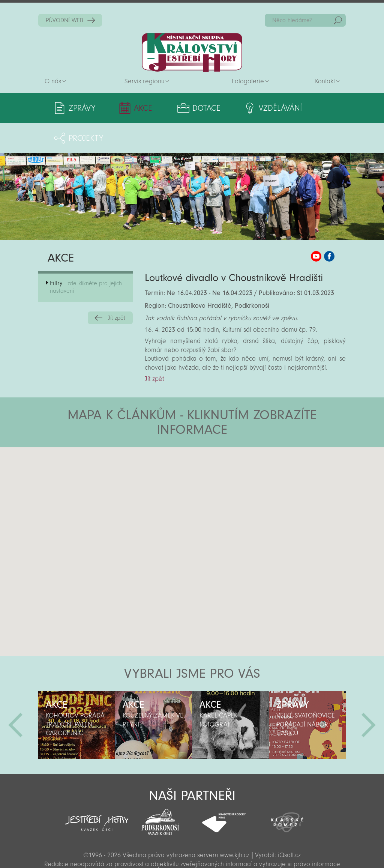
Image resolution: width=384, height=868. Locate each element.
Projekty (311, 108)
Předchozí (15, 695)
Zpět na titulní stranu (192, 52)
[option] (77, 695)
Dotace (184, 108)
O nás (53, 81)
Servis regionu (144, 81)
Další (369, 695)
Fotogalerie (248, 81)
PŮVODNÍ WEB (64, 20)
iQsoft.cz (289, 825)
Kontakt (325, 81)
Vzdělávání (247, 108)
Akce (132, 108)
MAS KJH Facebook (329, 226)
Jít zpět (117, 288)
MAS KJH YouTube (316, 226)
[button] (213, 462)
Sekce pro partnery (191, 851)
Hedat (338, 20)
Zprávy (82, 108)
